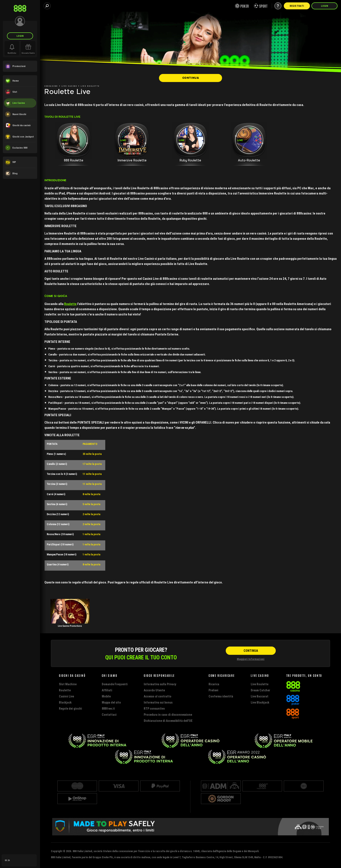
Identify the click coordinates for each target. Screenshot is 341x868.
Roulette (70, 304)
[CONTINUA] (191, 78)
